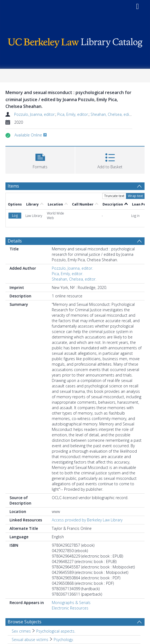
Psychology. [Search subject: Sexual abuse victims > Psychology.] (64, 640)
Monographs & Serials (71, 603)
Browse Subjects (25, 622)
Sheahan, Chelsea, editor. (113, 114)
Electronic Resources (70, 608)
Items (13, 186)
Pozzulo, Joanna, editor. (35, 114)
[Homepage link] (75, 41)
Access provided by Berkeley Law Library (87, 520)
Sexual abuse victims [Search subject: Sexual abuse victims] (30, 640)
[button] (40, 159)
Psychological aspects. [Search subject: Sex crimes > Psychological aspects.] (56, 631)
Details (15, 241)
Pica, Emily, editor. (73, 114)
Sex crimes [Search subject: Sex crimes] (21, 631)
